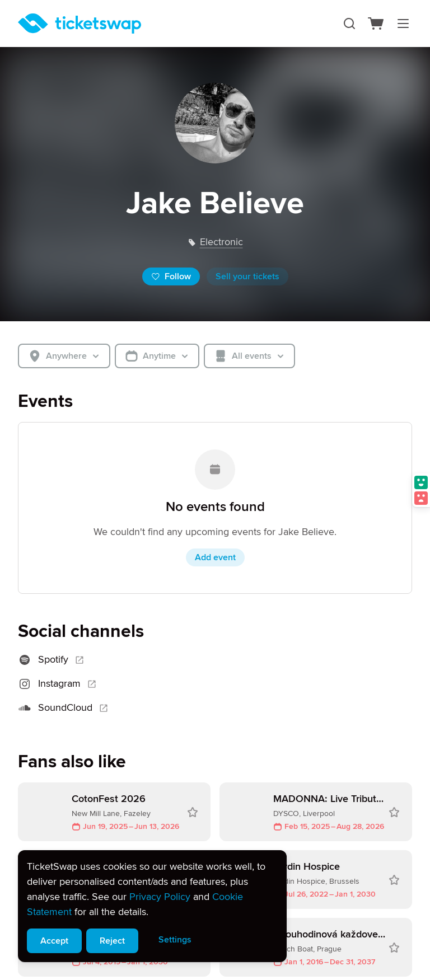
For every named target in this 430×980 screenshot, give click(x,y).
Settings (175, 940)
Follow (171, 276)
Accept (54, 941)
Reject (112, 941)
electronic (221, 242)
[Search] (349, 24)
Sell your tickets (247, 276)
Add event (215, 557)
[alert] (152, 906)
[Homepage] (80, 24)
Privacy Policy (160, 897)
